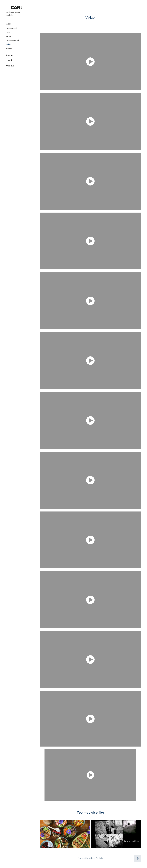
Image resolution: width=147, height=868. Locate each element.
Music (9, 36)
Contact (10, 55)
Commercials (12, 28)
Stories (9, 48)
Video (8, 44)
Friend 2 (10, 66)
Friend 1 (10, 60)
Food (8, 32)
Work (8, 24)
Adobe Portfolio (96, 858)
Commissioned (12, 40)
